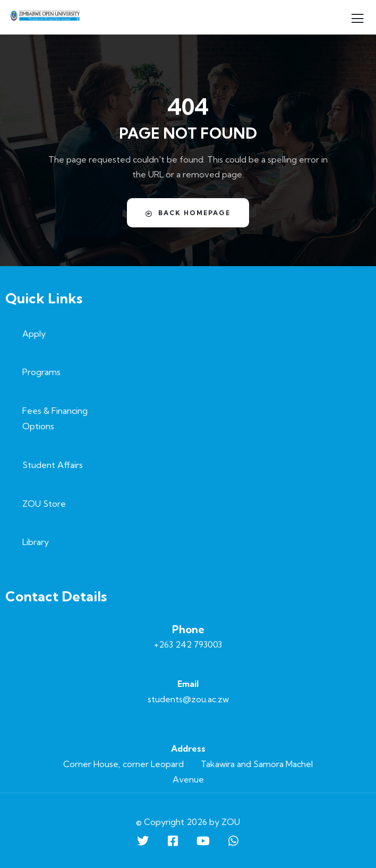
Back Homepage (188, 213)
